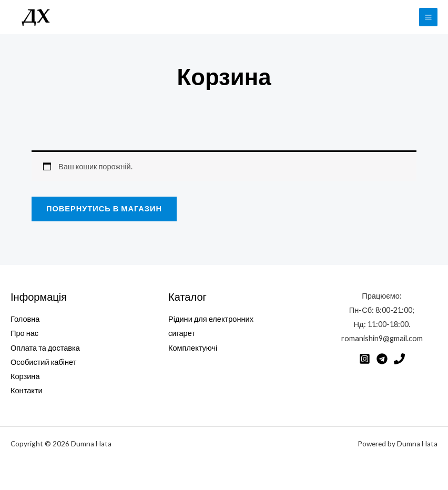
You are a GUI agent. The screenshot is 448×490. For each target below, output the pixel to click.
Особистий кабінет (43, 362)
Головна (25, 319)
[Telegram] (382, 359)
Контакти (27, 390)
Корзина (25, 376)
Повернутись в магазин (104, 208)
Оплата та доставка (45, 348)
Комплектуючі (193, 348)
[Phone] (399, 359)
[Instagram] (365, 359)
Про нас (24, 333)
